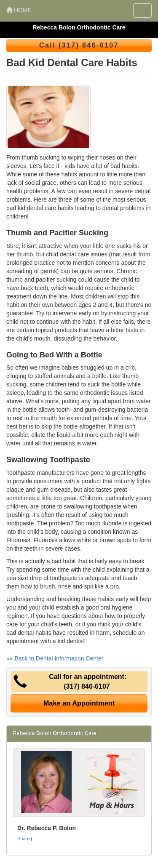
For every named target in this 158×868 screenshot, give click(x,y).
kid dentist (71, 641)
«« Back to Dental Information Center (55, 658)
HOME (19, 10)
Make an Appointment (79, 703)
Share (23, 839)
